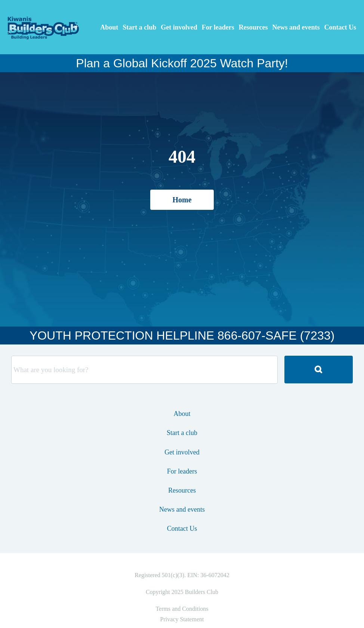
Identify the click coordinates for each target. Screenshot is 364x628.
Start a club (139, 27)
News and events (296, 27)
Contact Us (340, 27)
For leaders (218, 27)
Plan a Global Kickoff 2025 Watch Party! (182, 63)
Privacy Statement (182, 619)
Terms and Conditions (182, 609)
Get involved (179, 27)
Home (182, 200)
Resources (253, 27)
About (109, 27)
